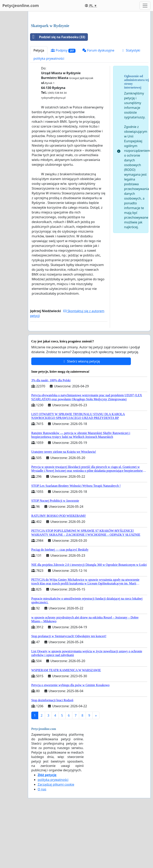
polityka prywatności (49, 114)
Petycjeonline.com (21, 5)
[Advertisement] (89, 46)
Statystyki (131, 106)
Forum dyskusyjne (98, 106)
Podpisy (63, 106)
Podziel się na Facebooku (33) (58, 93)
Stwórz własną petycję (81, 417)
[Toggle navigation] (145, 6)
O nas (42, 845)
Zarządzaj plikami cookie (56, 840)
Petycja (39, 106)
